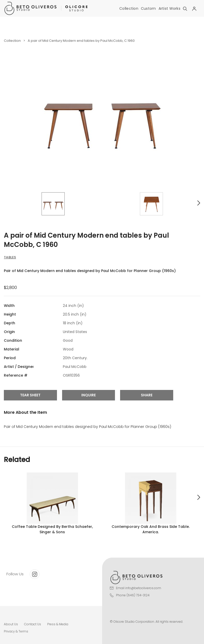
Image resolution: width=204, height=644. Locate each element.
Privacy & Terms (16, 631)
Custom (148, 8)
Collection (129, 8)
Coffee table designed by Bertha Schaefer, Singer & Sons (52, 529)
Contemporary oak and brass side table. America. (151, 529)
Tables (10, 257)
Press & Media (58, 624)
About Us (11, 624)
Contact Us (33, 624)
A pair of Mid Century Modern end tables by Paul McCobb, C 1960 (81, 41)
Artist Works (169, 8)
